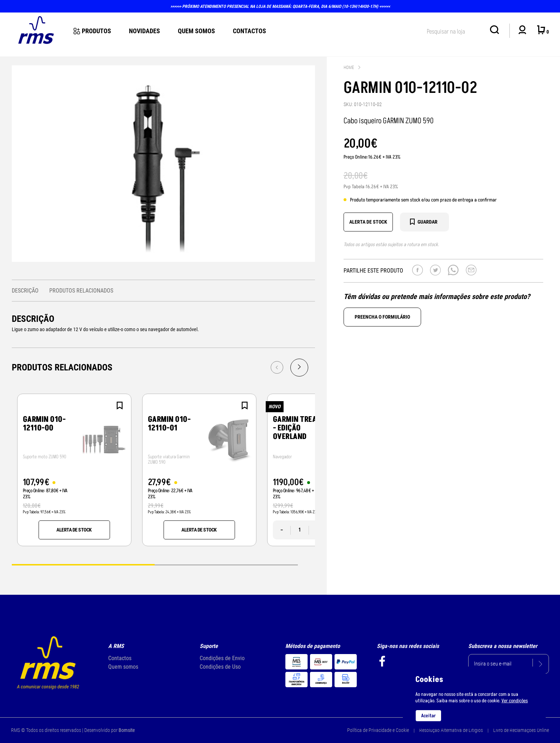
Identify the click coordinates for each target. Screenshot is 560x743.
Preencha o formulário (382, 317)
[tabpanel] (74, 470)
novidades (144, 31)
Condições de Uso (220, 667)
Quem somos (123, 667)
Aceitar (428, 716)
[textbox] (455, 30)
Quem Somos (196, 31)
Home (349, 68)
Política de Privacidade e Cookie (378, 730)
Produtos (92, 31)
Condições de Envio (222, 658)
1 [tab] (83, 564)
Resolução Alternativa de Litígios (451, 730)
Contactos (249, 31)
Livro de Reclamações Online (521, 730)
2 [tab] (226, 564)
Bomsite (127, 730)
